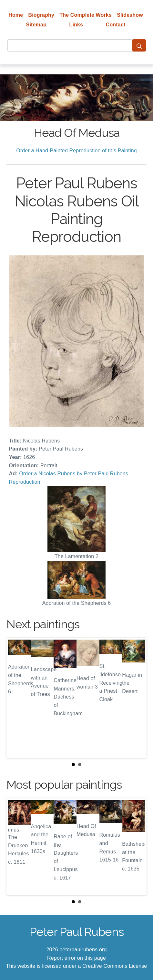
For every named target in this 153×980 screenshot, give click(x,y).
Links (76, 25)
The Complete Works (86, 15)
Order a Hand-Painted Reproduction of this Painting (76, 151)
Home (16, 15)
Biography (41, 15)
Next (137, 698)
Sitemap (36, 25)
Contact (116, 25)
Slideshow (130, 15)
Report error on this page (76, 958)
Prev (16, 698)
